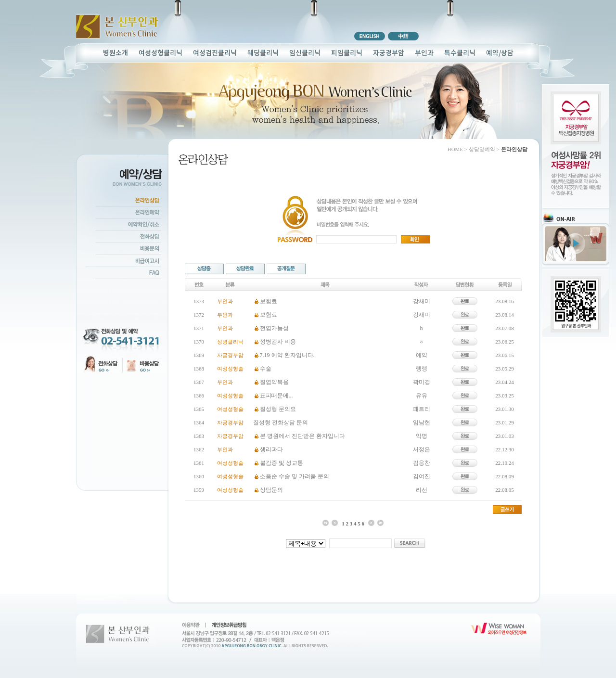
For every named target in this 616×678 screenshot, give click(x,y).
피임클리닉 (347, 52)
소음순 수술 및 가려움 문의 (295, 476)
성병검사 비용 (278, 342)
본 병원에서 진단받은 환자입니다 (302, 436)
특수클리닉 (460, 52)
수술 (266, 369)
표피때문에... (276, 396)
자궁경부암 (389, 52)
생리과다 (271, 449)
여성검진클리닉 (215, 52)
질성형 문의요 (278, 409)
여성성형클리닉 (160, 52)
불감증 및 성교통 (282, 463)
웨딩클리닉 (263, 52)
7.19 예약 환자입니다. (287, 355)
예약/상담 (500, 52)
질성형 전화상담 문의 (281, 422)
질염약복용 (274, 382)
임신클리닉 (305, 52)
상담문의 (271, 490)
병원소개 (115, 52)
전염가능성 (274, 328)
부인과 (424, 52)
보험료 (269, 301)
